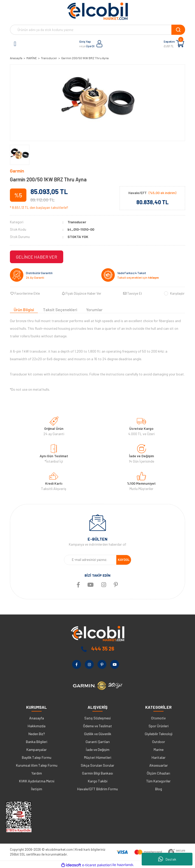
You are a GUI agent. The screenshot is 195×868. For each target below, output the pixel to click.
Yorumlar (94, 309)
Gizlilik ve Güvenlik (98, 733)
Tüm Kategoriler (158, 780)
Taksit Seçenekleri (60, 309)
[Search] (97, 30)
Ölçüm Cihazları (158, 772)
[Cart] (180, 44)
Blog (159, 788)
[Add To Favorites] (25, 293)
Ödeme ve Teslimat (97, 725)
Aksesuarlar (159, 764)
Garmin (17, 171)
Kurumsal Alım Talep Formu (37, 764)
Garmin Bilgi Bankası (97, 772)
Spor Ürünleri (159, 725)
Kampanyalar (37, 749)
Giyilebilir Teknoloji (159, 733)
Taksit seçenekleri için (138, 277)
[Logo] (97, 11)
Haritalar (159, 757)
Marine (159, 749)
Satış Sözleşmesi (97, 717)
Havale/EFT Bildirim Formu (97, 788)
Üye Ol (90, 46)
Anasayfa (37, 717)
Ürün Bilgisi (24, 309)
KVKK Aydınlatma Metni (37, 780)
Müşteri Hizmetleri (98, 757)
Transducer (77, 222)
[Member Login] (100, 44)
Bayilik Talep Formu (37, 757)
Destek (167, 859)
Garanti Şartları (98, 741)
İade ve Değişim (98, 749)
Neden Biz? (37, 733)
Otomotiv (158, 717)
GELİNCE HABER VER (37, 257)
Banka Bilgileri (37, 741)
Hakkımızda (37, 725)
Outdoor (159, 741)
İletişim (37, 788)
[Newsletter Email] (90, 559)
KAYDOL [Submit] (124, 559)
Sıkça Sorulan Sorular (97, 764)
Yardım (37, 772)
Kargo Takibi (98, 780)
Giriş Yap (85, 41)
